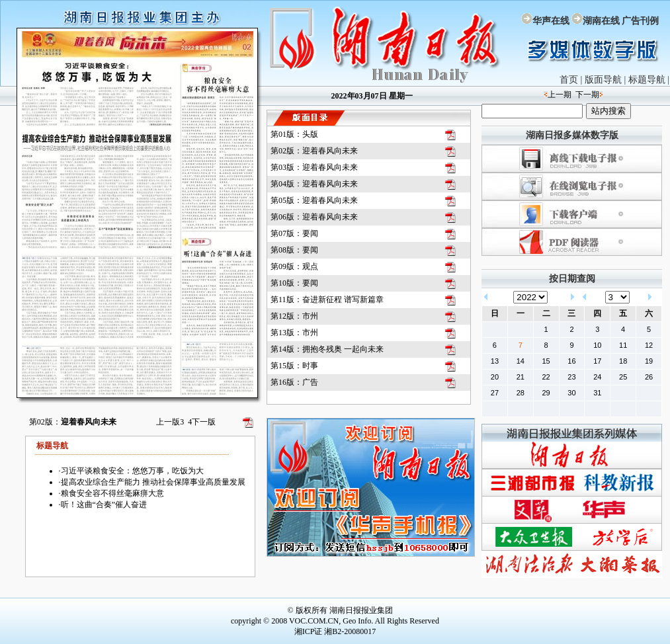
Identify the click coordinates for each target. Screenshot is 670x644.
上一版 (170, 422)
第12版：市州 (294, 316)
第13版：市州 (294, 333)
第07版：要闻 (294, 233)
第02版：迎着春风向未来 (314, 151)
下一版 (202, 422)
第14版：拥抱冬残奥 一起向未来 (327, 349)
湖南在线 (601, 21)
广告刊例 (640, 21)
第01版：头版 (294, 134)
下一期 (587, 95)
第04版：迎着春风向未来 (314, 184)
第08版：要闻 (294, 250)
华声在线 (551, 21)
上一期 (560, 95)
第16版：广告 (294, 382)
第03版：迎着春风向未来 (314, 167)
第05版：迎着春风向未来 (314, 200)
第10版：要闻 (294, 283)
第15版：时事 (294, 366)
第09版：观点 (294, 266)
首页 (569, 80)
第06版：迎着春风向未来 (314, 217)
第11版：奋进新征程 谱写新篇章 (327, 300)
